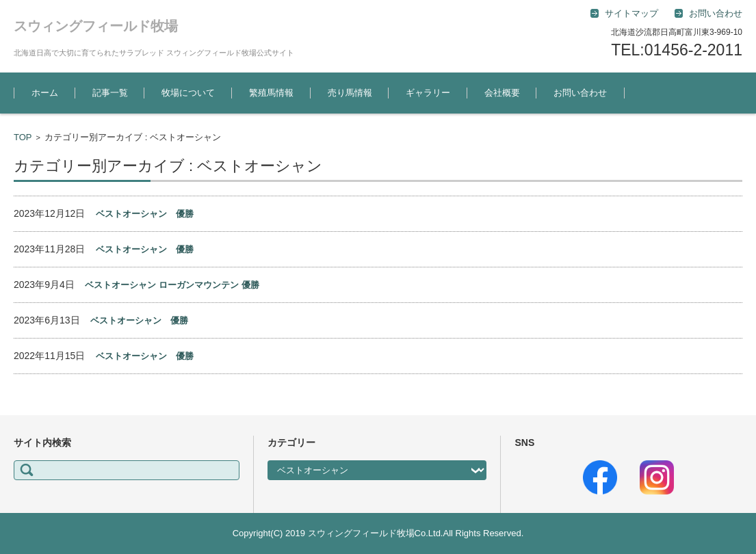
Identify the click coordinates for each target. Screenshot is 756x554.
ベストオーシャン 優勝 (145, 214)
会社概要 (502, 93)
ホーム (45, 93)
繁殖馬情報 (271, 93)
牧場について (188, 93)
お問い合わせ (580, 93)
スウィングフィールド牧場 (96, 26)
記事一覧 (110, 93)
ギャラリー (428, 93)
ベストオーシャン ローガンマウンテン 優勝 (172, 285)
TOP (23, 137)
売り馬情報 (350, 93)
